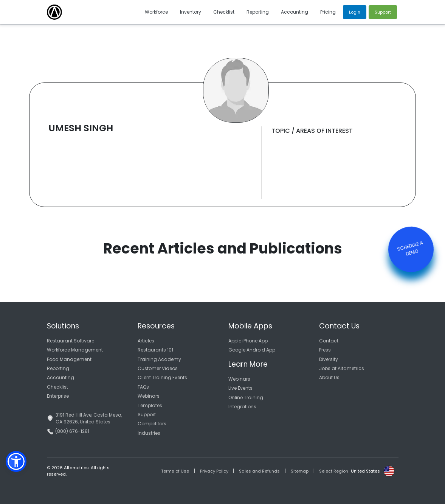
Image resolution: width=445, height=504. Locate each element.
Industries (149, 433)
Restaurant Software (71, 341)
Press (325, 350)
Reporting (58, 368)
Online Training (246, 397)
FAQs (143, 387)
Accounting (60, 377)
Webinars (149, 396)
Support (147, 415)
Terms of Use (175, 471)
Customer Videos (158, 368)
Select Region (334, 471)
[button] (16, 461)
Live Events (240, 388)
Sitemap (300, 471)
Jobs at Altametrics (342, 368)
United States (365, 471)
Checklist (57, 387)
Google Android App (252, 350)
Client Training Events (162, 377)
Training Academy (159, 359)
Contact (329, 341)
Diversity (329, 359)
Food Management (69, 359)
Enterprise (58, 396)
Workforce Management (75, 350)
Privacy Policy (214, 471)
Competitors (152, 424)
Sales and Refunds (259, 471)
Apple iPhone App (248, 341)
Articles (146, 341)
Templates (150, 405)
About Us (329, 377)
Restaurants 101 (155, 350)
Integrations (242, 407)
